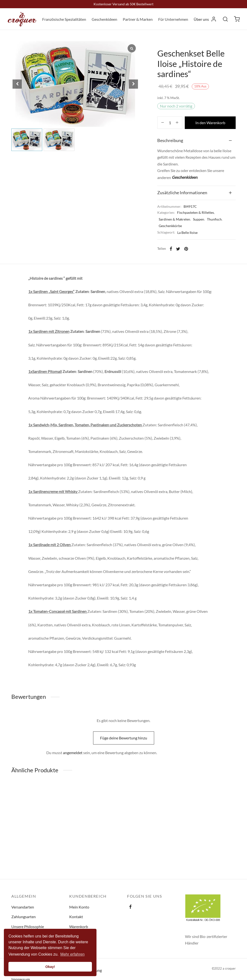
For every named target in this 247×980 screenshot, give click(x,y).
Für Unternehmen (173, 19)
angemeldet (73, 753)
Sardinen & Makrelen (174, 219)
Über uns (201, 19)
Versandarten (23, 907)
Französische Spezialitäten (64, 19)
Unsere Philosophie (28, 926)
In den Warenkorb (210, 123)
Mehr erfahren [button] (72, 954)
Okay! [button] (50, 967)
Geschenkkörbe (170, 226)
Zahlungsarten (24, 917)
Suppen (199, 219)
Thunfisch (214, 219)
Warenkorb (79, 926)
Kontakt (76, 917)
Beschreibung (170, 140)
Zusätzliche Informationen (182, 193)
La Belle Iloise (187, 232)
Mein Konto (79, 907)
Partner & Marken (138, 19)
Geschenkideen (104, 19)
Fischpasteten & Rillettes (196, 212)
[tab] (196, 141)
